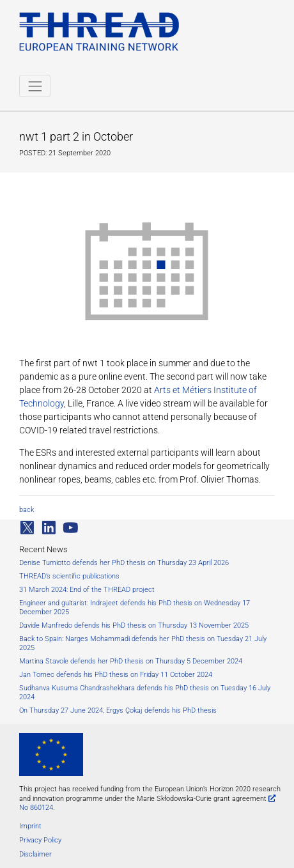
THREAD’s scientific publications (69, 576)
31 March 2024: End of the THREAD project (87, 590)
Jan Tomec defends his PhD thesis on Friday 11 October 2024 (116, 675)
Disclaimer (35, 854)
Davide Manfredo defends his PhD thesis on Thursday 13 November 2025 (134, 625)
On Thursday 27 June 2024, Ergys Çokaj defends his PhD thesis (118, 710)
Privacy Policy (40, 840)
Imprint (30, 826)
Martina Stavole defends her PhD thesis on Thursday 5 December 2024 (131, 661)
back (27, 510)
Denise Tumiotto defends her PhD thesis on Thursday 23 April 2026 (124, 563)
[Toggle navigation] (35, 86)
